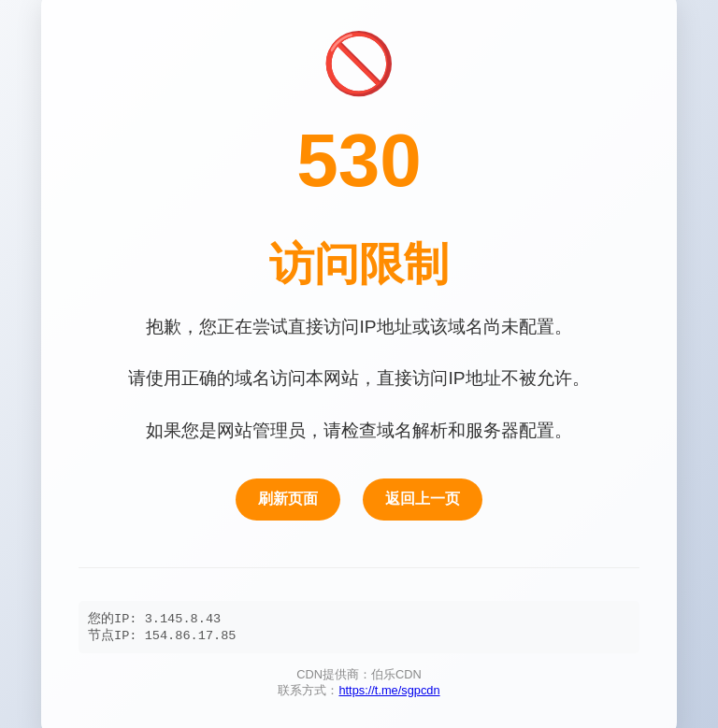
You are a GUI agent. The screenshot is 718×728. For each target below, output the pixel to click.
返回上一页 (423, 498)
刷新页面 (288, 498)
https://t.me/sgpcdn (389, 693)
